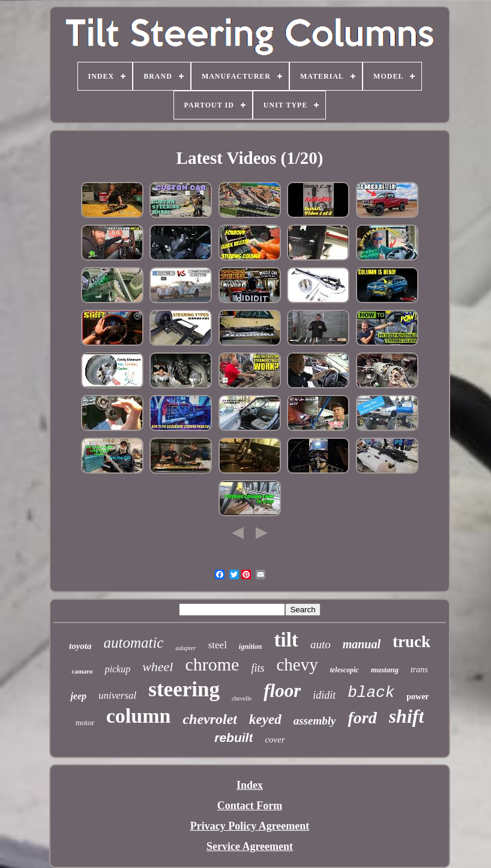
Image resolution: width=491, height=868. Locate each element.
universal (117, 695)
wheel (158, 667)
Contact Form (250, 806)
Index (250, 785)
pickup (117, 669)
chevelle (242, 698)
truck (411, 642)
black (371, 693)
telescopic (345, 670)
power (417, 697)
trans (419, 670)
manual (362, 644)
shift (407, 716)
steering (184, 689)
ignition (251, 646)
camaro (82, 671)
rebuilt (233, 737)
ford (362, 718)
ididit (324, 695)
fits (258, 668)
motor (85, 722)
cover (275, 740)
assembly (315, 721)
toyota (80, 646)
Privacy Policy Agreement (250, 826)
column (139, 716)
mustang (385, 670)
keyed (265, 719)
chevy (297, 665)
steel (218, 645)
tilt (286, 640)
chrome (212, 664)
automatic (133, 643)
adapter (185, 648)
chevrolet (210, 719)
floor (282, 691)
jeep (78, 696)
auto (321, 644)
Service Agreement (250, 846)
